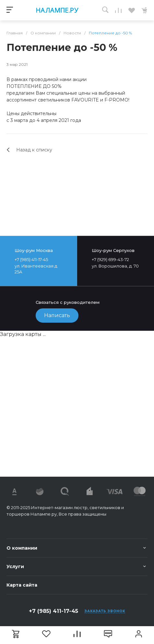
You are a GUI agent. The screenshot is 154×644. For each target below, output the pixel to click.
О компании (22, 548)
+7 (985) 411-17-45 (53, 611)
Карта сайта (22, 585)
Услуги (15, 566)
